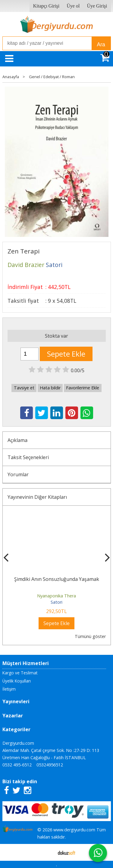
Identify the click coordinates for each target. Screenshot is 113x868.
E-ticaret (47, 852)
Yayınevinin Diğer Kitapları (37, 497)
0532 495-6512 (17, 765)
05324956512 (50, 765)
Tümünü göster (90, 636)
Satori (56, 602)
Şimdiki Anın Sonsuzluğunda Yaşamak (57, 579)
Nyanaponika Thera (56, 596)
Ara (101, 44)
